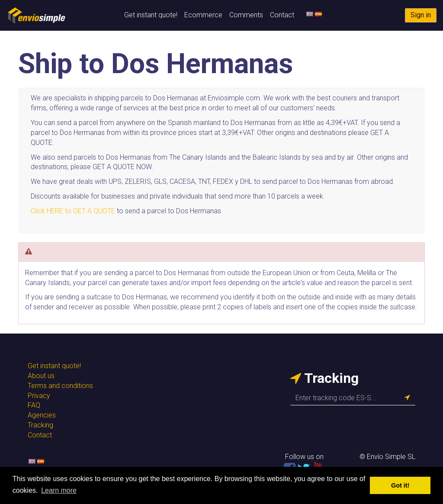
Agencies (42, 415)
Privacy (39, 396)
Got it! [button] (400, 485)
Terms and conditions (60, 386)
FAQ (34, 405)
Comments (246, 15)
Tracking (40, 425)
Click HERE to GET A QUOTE (73, 211)
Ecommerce (203, 15)
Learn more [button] (59, 490)
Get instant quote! (151, 15)
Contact (282, 15)
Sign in (421, 15)
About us (41, 376)
